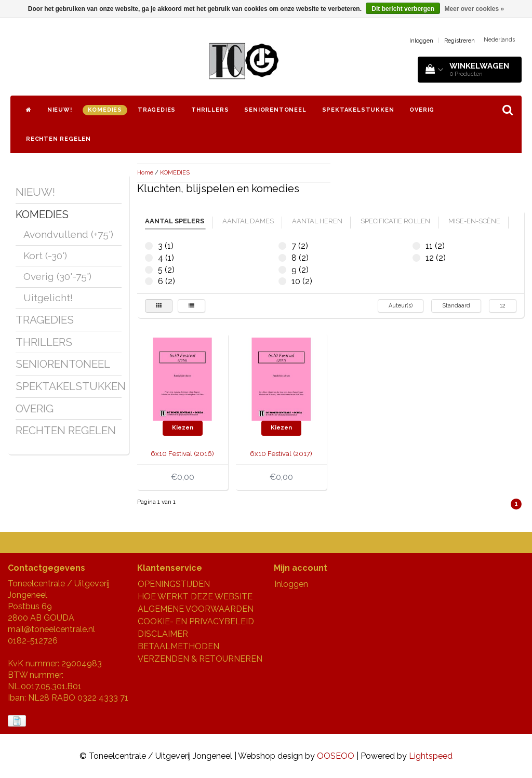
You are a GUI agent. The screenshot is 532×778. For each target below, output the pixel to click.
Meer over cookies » (474, 9)
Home (145, 173)
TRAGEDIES (157, 110)
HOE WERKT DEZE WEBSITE (195, 596)
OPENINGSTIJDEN (174, 584)
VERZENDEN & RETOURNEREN (200, 659)
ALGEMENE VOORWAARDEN (196, 609)
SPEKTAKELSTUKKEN (358, 110)
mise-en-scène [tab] (474, 221)
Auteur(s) (401, 306)
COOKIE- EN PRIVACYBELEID (196, 621)
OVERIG (422, 110)
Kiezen (183, 428)
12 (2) (416, 258)
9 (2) (282, 270)
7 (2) (282, 246)
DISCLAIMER (163, 634)
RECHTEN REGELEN (58, 139)
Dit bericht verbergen (403, 9)
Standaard (456, 306)
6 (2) (149, 281)
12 (503, 306)
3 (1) (149, 246)
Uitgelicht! (48, 298)
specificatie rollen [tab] (395, 221)
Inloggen (421, 41)
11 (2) (416, 246)
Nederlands (499, 40)
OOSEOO (336, 756)
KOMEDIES (105, 110)
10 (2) (282, 281)
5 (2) (149, 270)
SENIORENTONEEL (275, 110)
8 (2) (282, 258)
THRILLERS (210, 110)
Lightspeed (431, 756)
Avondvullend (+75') (68, 234)
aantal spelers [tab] (175, 221)
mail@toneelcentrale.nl (51, 629)
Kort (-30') (45, 256)
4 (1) (149, 258)
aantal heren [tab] (317, 221)
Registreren (460, 41)
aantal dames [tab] (248, 221)
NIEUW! (60, 110)
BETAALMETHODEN (178, 646)
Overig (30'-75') (57, 276)
